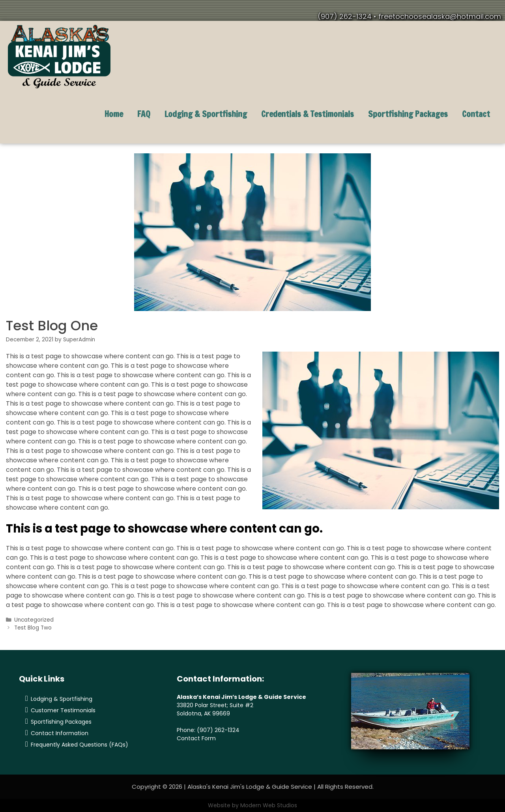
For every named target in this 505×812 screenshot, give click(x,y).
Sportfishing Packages (408, 114)
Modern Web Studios (269, 805)
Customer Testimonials (63, 710)
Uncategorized (34, 620)
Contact (476, 114)
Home (114, 114)
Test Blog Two (33, 628)
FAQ (144, 114)
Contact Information (60, 733)
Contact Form (196, 738)
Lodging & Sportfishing (206, 114)
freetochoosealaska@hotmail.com (440, 16)
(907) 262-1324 (218, 730)
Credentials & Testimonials (308, 114)
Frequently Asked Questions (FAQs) (79, 745)
